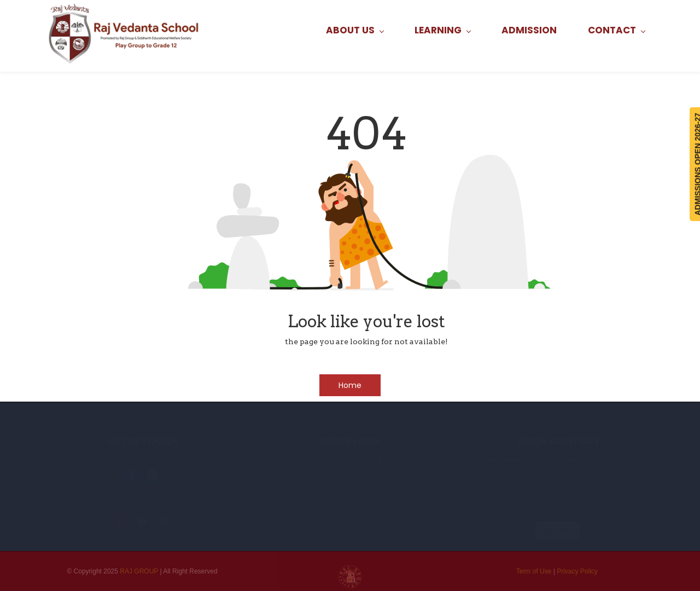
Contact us (396, 488)
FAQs (303, 488)
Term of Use (534, 571)
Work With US (304, 473)
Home (304, 459)
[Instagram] (120, 522)
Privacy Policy (577, 571)
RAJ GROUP (139, 571)
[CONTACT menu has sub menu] (616, 30)
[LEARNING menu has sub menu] (442, 30)
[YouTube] (142, 522)
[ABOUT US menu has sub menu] (355, 30)
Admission (397, 459)
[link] (132, 475)
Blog (397, 473)
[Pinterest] (164, 522)
